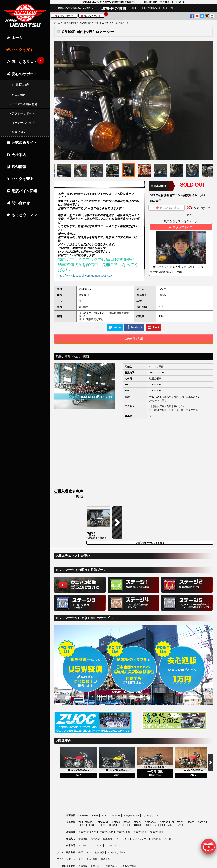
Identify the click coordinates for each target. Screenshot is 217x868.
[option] (134, 100)
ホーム (57, 23)
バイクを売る (20, 179)
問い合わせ (18, 203)
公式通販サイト (21, 143)
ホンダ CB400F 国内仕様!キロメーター (113, 23)
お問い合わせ (64, 16)
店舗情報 (16, 167)
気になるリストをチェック (181, 221)
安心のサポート (21, 74)
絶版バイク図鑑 (21, 191)
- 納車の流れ (18, 95)
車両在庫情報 (70, 23)
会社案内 (16, 155)
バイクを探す (20, 50)
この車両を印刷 (134, 339)
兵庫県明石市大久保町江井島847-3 (180, 397)
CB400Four (85, 23)
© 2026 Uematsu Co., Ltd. (134, 865)
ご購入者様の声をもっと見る (150, 510)
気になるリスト (92, 16)
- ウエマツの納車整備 (24, 104)
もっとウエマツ (21, 215)
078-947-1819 (157, 385)
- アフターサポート (22, 113)
